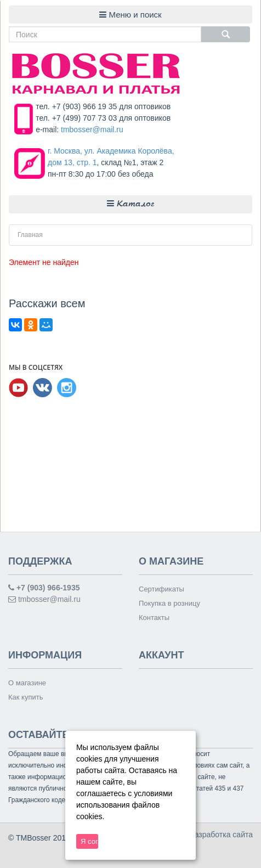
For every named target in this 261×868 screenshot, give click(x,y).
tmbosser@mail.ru (92, 129)
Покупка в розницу (169, 603)
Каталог (130, 204)
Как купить (25, 697)
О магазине (27, 683)
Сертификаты (161, 589)
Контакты (154, 618)
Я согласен (89, 841)
